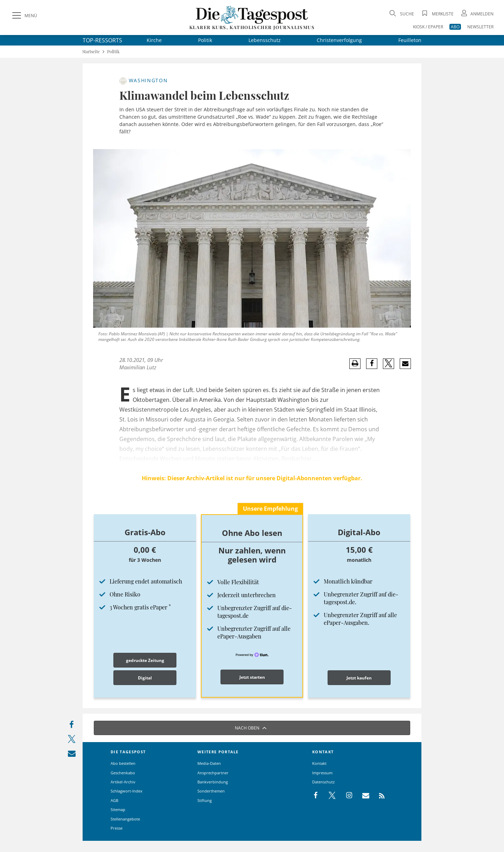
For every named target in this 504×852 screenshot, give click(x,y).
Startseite (91, 52)
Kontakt (319, 763)
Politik (205, 40)
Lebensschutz (265, 40)
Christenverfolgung (339, 40)
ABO (455, 27)
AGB (114, 800)
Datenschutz (323, 782)
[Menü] (24, 16)
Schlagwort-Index (127, 791)
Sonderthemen (211, 791)
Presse (117, 828)
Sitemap (118, 809)
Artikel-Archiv (123, 782)
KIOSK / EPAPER (428, 27)
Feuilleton (410, 40)
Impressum (322, 773)
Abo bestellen (123, 763)
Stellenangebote (125, 819)
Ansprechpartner (213, 773)
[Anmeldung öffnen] (477, 14)
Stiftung (205, 800)
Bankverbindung (213, 782)
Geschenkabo (123, 773)
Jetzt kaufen (359, 678)
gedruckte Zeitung (145, 660)
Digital (145, 678)
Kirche (154, 40)
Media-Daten (209, 763)
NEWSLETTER (480, 27)
